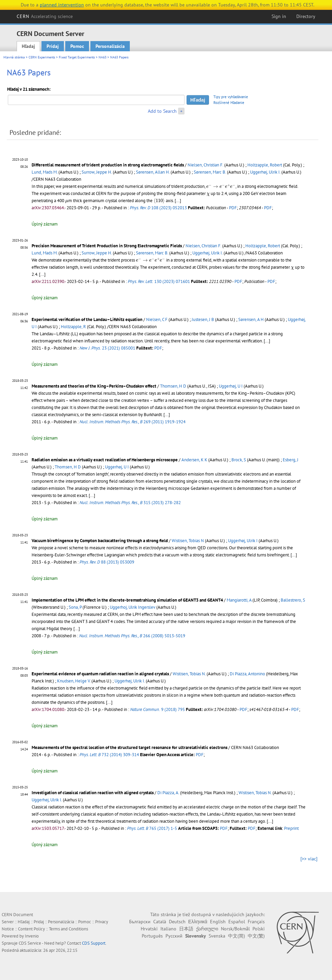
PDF (233, 208)
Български (140, 922)
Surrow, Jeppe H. (97, 172)
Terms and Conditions (68, 929)
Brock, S (239, 460)
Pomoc (77, 46)
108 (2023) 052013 (158, 208)
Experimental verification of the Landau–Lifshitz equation (87, 319)
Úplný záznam (45, 224)
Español (237, 922)
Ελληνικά (198, 922)
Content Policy (31, 929)
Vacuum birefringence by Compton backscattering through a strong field (100, 541)
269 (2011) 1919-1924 (133, 422)
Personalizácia (110, 46)
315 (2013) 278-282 (130, 503)
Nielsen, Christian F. (205, 165)
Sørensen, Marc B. (210, 172)
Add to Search (162, 111)
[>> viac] (309, 859)
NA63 (102, 57)
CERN (45, 16)
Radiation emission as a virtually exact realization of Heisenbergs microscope (105, 460)
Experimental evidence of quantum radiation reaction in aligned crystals (100, 674)
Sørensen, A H (251, 319)
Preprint (291, 828)
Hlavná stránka (14, 57)
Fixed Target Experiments (77, 57)
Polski (259, 929)
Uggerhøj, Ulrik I (243, 541)
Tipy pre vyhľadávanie (231, 97)
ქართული (207, 929)
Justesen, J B (203, 319)
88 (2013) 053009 (107, 562)
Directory (306, 16)
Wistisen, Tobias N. (189, 674)
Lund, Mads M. (45, 172)
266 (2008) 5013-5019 (132, 636)
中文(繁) (256, 936)
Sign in (279, 16)
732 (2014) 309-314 (109, 755)
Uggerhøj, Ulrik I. (265, 172)
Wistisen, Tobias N (188, 541)
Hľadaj (28, 46)
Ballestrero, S (293, 600)
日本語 (186, 929)
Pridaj (53, 46)
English (218, 922)
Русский (174, 936)
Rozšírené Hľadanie (229, 103)
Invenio (32, 936)
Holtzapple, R (73, 327)
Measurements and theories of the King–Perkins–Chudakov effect (94, 386)
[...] (178, 201)
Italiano (168, 929)
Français (256, 922)
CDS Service (30, 943)
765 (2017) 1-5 (152, 828)
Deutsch (177, 922)
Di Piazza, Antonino (247, 674)
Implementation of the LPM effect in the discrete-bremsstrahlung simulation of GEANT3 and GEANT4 (127, 600)
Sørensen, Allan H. (153, 172)
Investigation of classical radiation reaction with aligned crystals (93, 793)
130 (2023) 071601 (159, 281)
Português (152, 936)
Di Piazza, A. (168, 793)
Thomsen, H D (173, 386)
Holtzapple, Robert (265, 165)
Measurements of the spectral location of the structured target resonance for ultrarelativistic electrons (129, 747)
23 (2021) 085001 (107, 348)
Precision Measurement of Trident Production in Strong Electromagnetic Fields (107, 246)
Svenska (217, 936)
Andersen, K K (194, 460)
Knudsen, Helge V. (74, 681)
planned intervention (62, 5)
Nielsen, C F (157, 319)
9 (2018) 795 (158, 709)
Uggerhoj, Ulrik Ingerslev (133, 607)
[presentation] (221, 186)
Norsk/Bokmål (235, 929)
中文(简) (237, 936)
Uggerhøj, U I (231, 386)
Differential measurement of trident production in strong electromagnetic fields (108, 165)
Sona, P (75, 607)
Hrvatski (149, 929)
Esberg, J (291, 460)
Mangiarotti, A (239, 600)
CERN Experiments (42, 57)
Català (160, 922)
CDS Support (94, 943)
